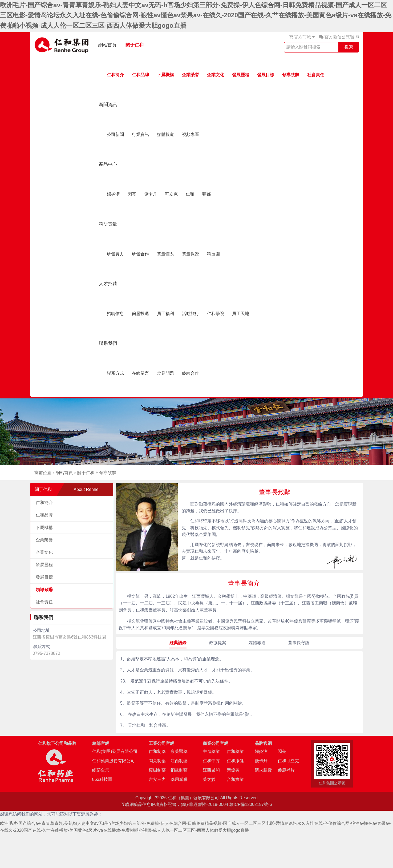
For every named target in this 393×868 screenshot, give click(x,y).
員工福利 (165, 314)
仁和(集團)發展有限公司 (115, 751)
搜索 (349, 47)
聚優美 (233, 770)
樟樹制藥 (157, 770)
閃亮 (132, 194)
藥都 (206, 194)
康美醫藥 (179, 751)
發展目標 (266, 75)
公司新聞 (115, 134)
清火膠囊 (263, 770)
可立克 (171, 194)
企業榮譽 (191, 75)
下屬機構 (165, 75)
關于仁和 (135, 45)
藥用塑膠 (179, 779)
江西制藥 (179, 761)
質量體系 (165, 254)
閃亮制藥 (157, 761)
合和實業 (235, 779)
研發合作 (140, 254)
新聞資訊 (108, 105)
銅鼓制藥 (179, 770)
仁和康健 (235, 761)
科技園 (213, 254)
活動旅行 (191, 314)
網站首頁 (107, 45)
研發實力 (115, 254)
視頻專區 (191, 134)
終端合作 (191, 373)
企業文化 (216, 75)
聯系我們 (108, 343)
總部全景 (101, 770)
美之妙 (209, 779)
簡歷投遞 (140, 314)
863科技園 (102, 779)
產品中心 (108, 164)
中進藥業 (211, 751)
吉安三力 (157, 779)
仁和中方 (211, 761)
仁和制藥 (157, 751)
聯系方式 (115, 373)
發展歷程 (241, 75)
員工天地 (241, 314)
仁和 (190, 194)
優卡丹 (151, 194)
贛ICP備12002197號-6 (251, 804)
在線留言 (140, 373)
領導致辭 (291, 75)
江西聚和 (211, 770)
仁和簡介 (115, 75)
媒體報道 (165, 134)
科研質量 (108, 224)
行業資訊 (140, 134)
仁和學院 (216, 314)
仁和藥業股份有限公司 (114, 761)
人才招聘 (108, 284)
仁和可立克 (288, 761)
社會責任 (316, 75)
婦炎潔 (113, 194)
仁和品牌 (140, 75)
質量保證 (191, 254)
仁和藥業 (235, 751)
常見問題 (165, 373)
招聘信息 (115, 314)
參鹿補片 (286, 770)
